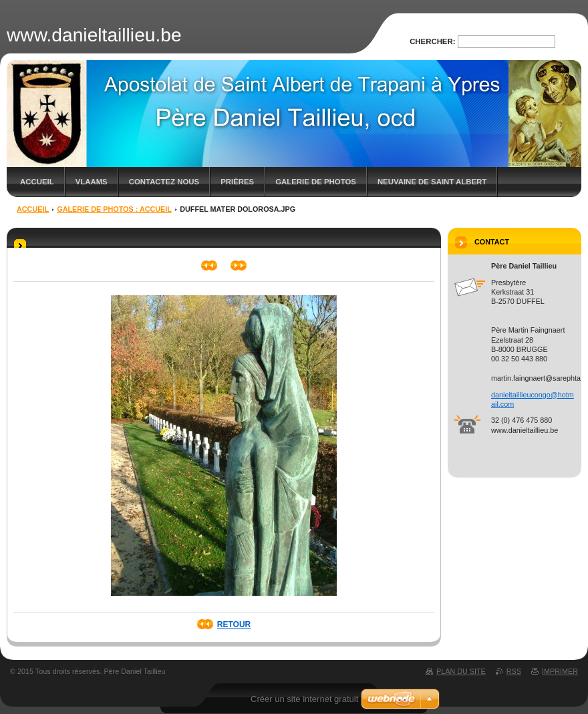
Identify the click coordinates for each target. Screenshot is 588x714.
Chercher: (432, 41)
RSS (514, 671)
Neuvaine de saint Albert (432, 182)
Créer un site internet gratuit (304, 699)
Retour (234, 624)
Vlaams (92, 182)
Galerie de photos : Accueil (114, 209)
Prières (237, 182)
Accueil (37, 182)
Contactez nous (164, 182)
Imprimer (560, 671)
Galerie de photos (316, 182)
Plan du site (461, 671)
